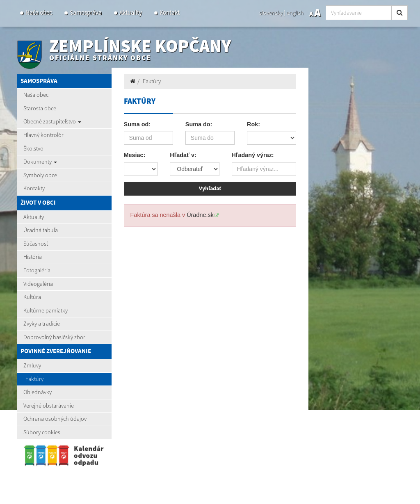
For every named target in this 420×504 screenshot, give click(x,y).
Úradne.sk (200, 215)
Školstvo (33, 148)
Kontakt (170, 13)
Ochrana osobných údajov (55, 419)
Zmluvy (32, 365)
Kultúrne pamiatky (46, 310)
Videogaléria (38, 284)
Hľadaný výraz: (253, 155)
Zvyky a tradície (42, 324)
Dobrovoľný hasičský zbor (54, 337)
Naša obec (39, 13)
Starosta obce (40, 108)
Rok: (253, 124)
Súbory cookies (42, 432)
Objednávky (38, 392)
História (33, 257)
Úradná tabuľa (41, 230)
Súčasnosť (36, 244)
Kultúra (32, 297)
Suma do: (199, 124)
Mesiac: (135, 155)
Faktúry (34, 379)
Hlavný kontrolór (43, 135)
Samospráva (86, 13)
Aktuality (131, 13)
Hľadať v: (183, 155)
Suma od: (137, 124)
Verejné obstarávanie (49, 406)
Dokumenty (40, 162)
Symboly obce (40, 175)
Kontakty (34, 188)
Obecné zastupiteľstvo (52, 121)
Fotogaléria (37, 270)
